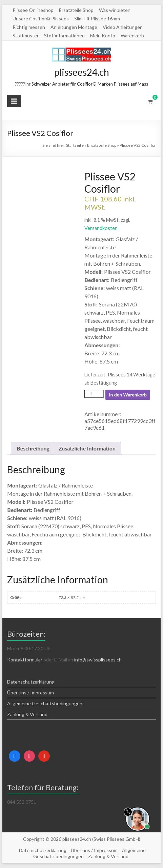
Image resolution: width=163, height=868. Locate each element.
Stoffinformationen (64, 36)
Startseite (75, 145)
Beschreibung (33, 448)
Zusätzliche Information (87, 448)
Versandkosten (101, 228)
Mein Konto (103, 36)
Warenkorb (132, 36)
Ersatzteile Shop (76, 10)
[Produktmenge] (94, 394)
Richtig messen (29, 27)
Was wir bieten (115, 10)
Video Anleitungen (123, 27)
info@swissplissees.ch (98, 660)
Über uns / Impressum (30, 693)
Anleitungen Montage (74, 27)
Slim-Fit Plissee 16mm (97, 19)
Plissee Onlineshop (33, 10)
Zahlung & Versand (27, 714)
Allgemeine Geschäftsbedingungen (45, 703)
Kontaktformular (25, 660)
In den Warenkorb (128, 395)
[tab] (33, 448)
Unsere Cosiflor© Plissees (41, 19)
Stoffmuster (26, 36)
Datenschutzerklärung (31, 682)
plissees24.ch (82, 72)
